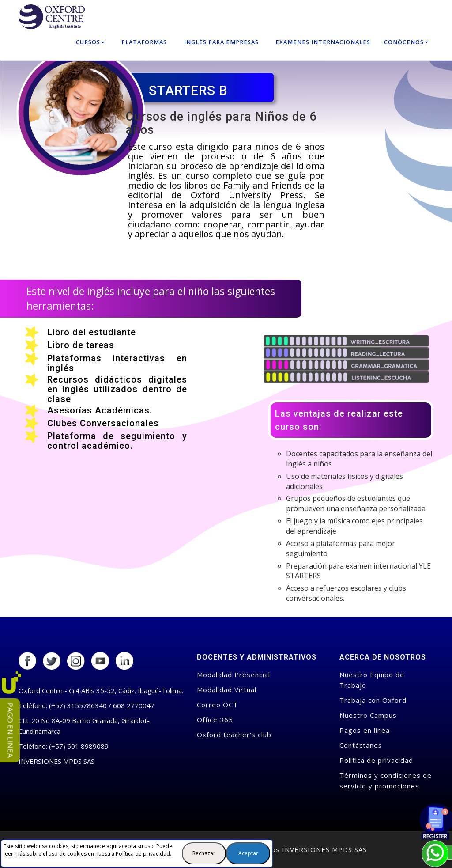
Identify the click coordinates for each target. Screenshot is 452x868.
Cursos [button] (90, 42)
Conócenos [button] (406, 42)
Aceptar (248, 853)
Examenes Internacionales (323, 42)
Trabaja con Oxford (373, 700)
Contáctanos (361, 745)
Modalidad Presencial (234, 675)
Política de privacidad (143, 854)
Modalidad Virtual (227, 690)
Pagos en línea (365, 730)
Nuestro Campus (368, 715)
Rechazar (204, 853)
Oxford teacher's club (234, 735)
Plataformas (144, 42)
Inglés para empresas (221, 42)
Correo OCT (217, 705)
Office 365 (215, 720)
